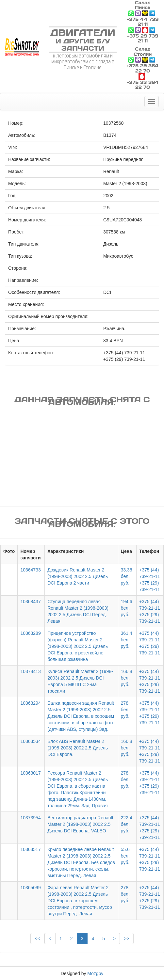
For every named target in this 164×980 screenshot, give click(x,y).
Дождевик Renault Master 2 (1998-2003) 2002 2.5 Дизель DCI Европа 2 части (78, 576)
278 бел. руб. (125, 710)
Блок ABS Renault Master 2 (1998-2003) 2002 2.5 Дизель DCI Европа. (78, 748)
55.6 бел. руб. (125, 856)
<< (37, 939)
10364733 (30, 570)
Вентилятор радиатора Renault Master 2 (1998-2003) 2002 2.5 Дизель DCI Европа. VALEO (80, 824)
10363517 (30, 849)
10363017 (30, 773)
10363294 (30, 703)
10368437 (30, 602)
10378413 (30, 671)
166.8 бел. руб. (127, 678)
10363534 (30, 741)
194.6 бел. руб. (127, 608)
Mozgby (95, 973)
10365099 (30, 888)
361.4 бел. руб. (127, 640)
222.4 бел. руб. (127, 824)
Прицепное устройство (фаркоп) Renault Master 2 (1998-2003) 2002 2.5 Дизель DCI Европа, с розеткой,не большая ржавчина (78, 646)
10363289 (30, 633)
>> (126, 939)
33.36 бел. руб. (127, 576)
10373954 (30, 818)
